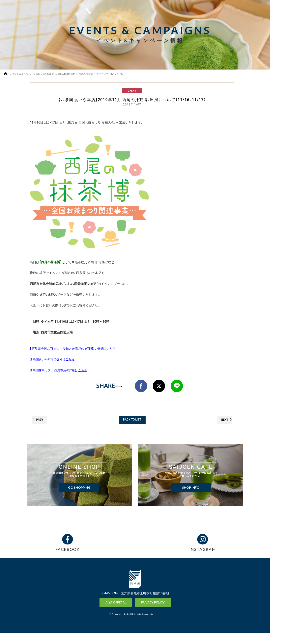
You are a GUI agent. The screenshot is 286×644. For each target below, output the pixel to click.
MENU (278, 10)
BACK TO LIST (132, 428)
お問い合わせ (278, 640)
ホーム (6, 74)
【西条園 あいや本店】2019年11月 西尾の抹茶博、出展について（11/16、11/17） (86, 74)
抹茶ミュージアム (278, 626)
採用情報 (278, 21)
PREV (40, 428)
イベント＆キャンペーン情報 (26, 74)
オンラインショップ (278, 611)
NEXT (224, 428)
